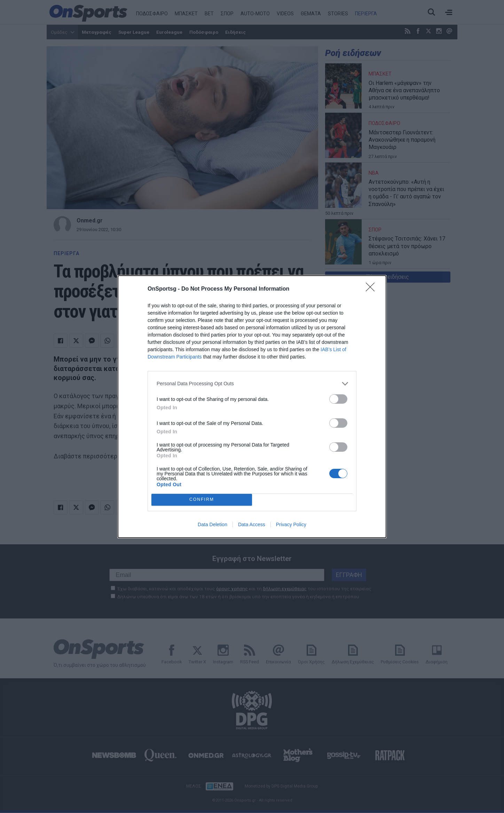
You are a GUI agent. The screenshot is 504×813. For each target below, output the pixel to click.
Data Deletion (212, 524)
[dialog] (252, 407)
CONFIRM (202, 500)
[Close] (372, 289)
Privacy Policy (291, 524)
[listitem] (252, 384)
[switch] (338, 399)
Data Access (252, 524)
